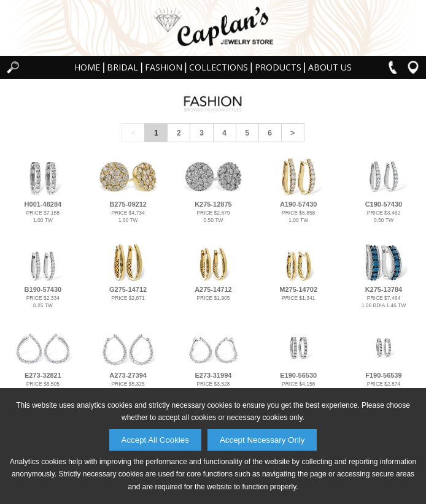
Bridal (122, 67)
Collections (219, 67)
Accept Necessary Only (262, 440)
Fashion (164, 67)
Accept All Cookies (155, 440)
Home (87, 67)
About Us (330, 67)
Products (278, 67)
